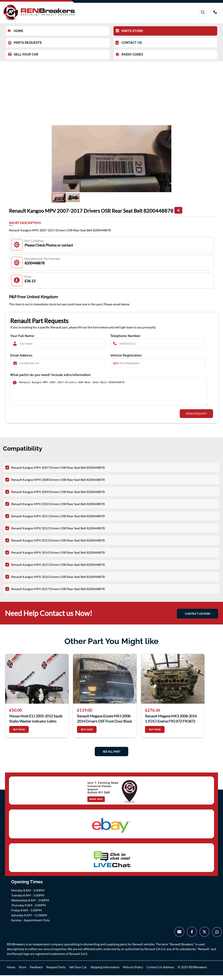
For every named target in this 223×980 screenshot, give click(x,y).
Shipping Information (105, 972)
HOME (16, 31)
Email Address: (22, 355)
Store (22, 972)
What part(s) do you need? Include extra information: (51, 375)
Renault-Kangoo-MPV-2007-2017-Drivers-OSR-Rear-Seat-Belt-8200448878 (109, 394)
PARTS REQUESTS (25, 43)
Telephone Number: (126, 336)
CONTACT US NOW (197, 618)
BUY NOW (19, 734)
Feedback (36, 972)
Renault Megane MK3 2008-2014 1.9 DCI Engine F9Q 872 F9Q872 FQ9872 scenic (171, 723)
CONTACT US (129, 43)
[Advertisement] (111, 91)
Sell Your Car (78, 972)
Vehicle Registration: (126, 355)
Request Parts (56, 972)
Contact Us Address (160, 972)
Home (11, 972)
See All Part (111, 756)
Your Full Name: (22, 336)
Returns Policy (133, 972)
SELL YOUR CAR (23, 54)
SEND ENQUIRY (196, 418)
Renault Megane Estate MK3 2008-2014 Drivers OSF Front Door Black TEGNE (104, 723)
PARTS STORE (129, 31)
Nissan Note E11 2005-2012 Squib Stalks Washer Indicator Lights (36, 723)
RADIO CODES (129, 55)
